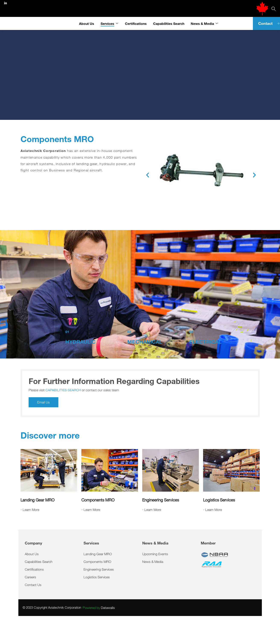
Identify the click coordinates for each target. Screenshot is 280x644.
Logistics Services (219, 500)
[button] (148, 175)
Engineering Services (161, 500)
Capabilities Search (169, 23)
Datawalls (99, 608)
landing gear (87, 164)
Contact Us (33, 585)
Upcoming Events (155, 554)
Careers (30, 577)
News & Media (202, 23)
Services (107, 23)
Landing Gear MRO (37, 500)
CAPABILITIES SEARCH (63, 390)
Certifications (136, 23)
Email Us (43, 402)
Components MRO (98, 500)
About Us (87, 23)
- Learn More (30, 510)
